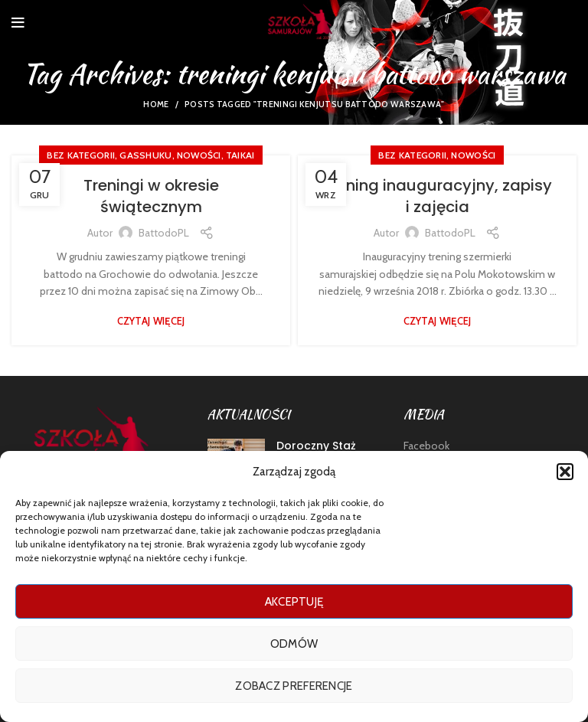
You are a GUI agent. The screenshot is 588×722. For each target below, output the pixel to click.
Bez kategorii (81, 155)
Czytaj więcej (151, 321)
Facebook (426, 446)
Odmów (294, 644)
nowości (199, 155)
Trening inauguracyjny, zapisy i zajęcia (437, 196)
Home (156, 104)
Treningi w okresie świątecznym (151, 196)
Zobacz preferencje (294, 686)
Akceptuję (294, 602)
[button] (565, 472)
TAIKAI (240, 155)
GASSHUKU (145, 155)
